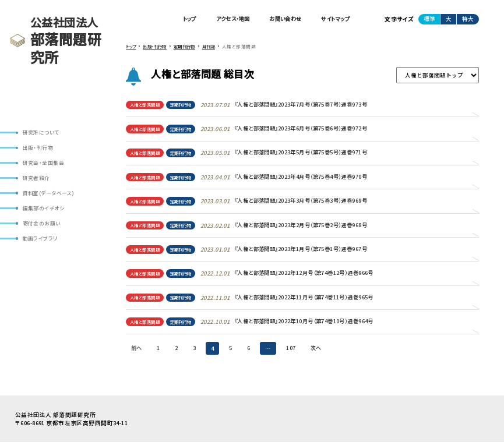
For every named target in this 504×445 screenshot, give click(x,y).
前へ (137, 351)
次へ (320, 351)
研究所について (41, 133)
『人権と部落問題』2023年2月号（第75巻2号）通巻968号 (314, 227)
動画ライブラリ (40, 241)
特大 (468, 19)
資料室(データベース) (49, 194)
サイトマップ (334, 19)
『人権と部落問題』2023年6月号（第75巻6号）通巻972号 (314, 129)
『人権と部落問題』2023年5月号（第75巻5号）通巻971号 (314, 154)
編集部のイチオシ (43, 210)
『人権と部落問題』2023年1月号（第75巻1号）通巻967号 (314, 251)
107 (294, 351)
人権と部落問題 (147, 105)
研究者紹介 (36, 179)
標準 (429, 19)
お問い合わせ (280, 19)
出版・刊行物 (38, 148)
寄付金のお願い (42, 225)
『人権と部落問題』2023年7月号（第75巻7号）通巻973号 (314, 105)
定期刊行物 (186, 105)
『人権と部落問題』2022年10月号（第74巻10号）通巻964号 (318, 324)
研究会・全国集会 (43, 163)
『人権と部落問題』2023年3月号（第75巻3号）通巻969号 (314, 203)
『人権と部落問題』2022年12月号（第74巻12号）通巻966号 (318, 276)
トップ (175, 19)
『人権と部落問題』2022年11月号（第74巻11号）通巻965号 (318, 300)
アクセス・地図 (222, 19)
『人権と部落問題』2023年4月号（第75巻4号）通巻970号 (314, 178)
